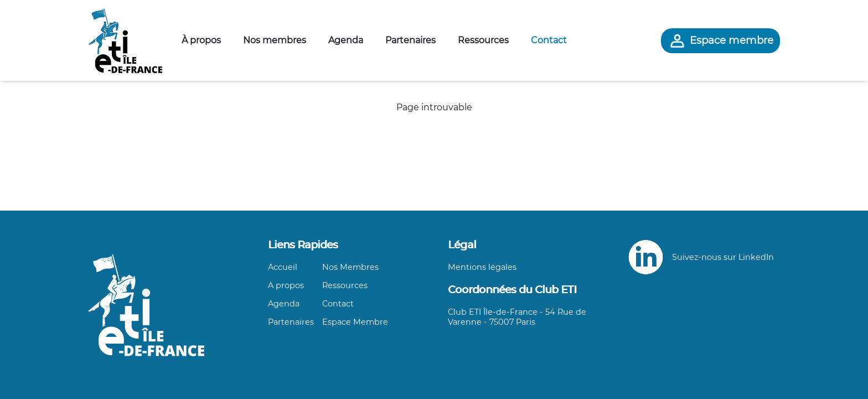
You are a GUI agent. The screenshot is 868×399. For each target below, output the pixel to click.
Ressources (483, 40)
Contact (549, 40)
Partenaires (410, 40)
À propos (201, 40)
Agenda (346, 40)
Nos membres (275, 40)
